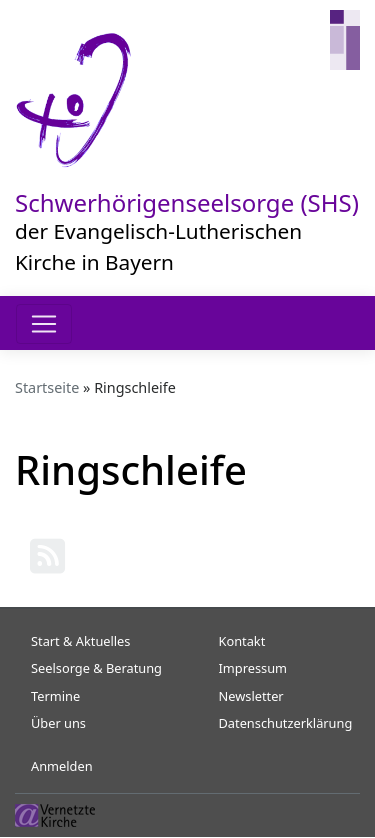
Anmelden (62, 766)
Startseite (47, 387)
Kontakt (242, 641)
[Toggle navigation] (44, 324)
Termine (55, 696)
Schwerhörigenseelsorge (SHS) (187, 202)
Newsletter (251, 696)
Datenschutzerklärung (286, 723)
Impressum (253, 668)
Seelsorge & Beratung (96, 668)
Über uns (58, 723)
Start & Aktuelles (80, 641)
